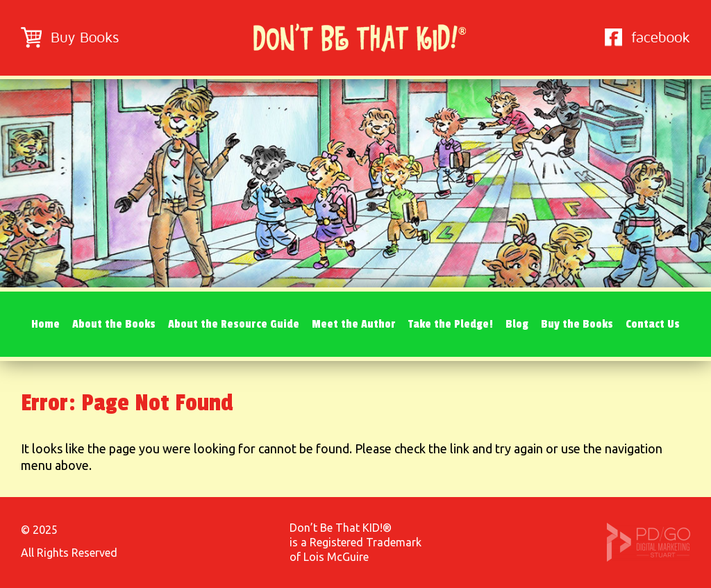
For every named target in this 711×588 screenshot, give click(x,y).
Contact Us (653, 324)
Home (45, 324)
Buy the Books (577, 324)
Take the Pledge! (451, 324)
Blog (517, 324)
